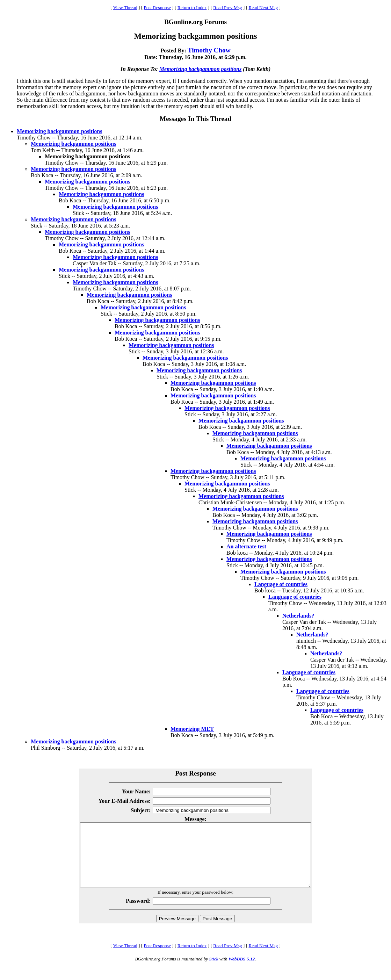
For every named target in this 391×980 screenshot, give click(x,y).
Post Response (157, 8)
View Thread (125, 8)
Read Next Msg (263, 8)
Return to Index (192, 8)
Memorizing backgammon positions (201, 69)
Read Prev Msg (227, 8)
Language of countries (281, 584)
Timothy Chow (209, 50)
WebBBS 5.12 (242, 971)
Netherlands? (298, 616)
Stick (213, 971)
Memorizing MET (192, 729)
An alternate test (246, 546)
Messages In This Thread (195, 119)
